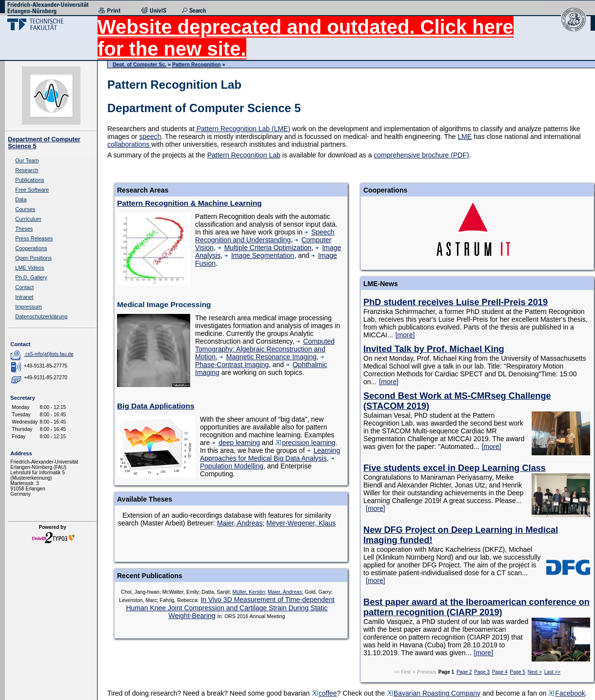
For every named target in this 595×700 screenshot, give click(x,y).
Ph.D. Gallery (31, 277)
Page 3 (482, 672)
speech (150, 136)
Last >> (552, 672)
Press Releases (34, 238)
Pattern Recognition (197, 64)
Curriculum (28, 219)
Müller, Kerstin (248, 592)
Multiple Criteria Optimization (265, 248)
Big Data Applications (156, 406)
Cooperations (31, 248)
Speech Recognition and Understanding (265, 236)
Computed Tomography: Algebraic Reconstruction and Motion (265, 349)
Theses (24, 229)
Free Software (32, 190)
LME (465, 136)
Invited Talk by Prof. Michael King (434, 349)
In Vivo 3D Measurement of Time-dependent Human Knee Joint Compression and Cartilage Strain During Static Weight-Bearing (230, 608)
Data (21, 199)
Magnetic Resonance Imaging (268, 357)
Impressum (28, 307)
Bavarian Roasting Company (434, 693)
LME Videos (30, 268)
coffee (324, 693)
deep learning (236, 443)
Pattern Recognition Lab (244, 155)
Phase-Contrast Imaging (261, 361)
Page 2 (464, 672)
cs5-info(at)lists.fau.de (50, 354)
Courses (25, 209)
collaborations (129, 144)
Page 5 (517, 672)
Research (27, 170)
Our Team (27, 160)
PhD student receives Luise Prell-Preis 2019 (456, 302)
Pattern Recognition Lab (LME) (242, 129)
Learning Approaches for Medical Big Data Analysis (270, 454)
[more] (405, 335)
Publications (30, 180)
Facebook (566, 693)
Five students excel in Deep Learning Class (455, 468)
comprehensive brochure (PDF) (421, 155)
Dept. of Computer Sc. (139, 64)
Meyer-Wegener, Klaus (301, 523)
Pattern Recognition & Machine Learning (189, 203)
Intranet (24, 297)
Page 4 (500, 672)
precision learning (305, 443)
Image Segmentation (259, 255)
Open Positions (33, 258)
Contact (24, 287)
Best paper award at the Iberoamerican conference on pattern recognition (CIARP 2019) (476, 607)
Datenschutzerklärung (41, 316)
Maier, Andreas (240, 523)
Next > (535, 672)
